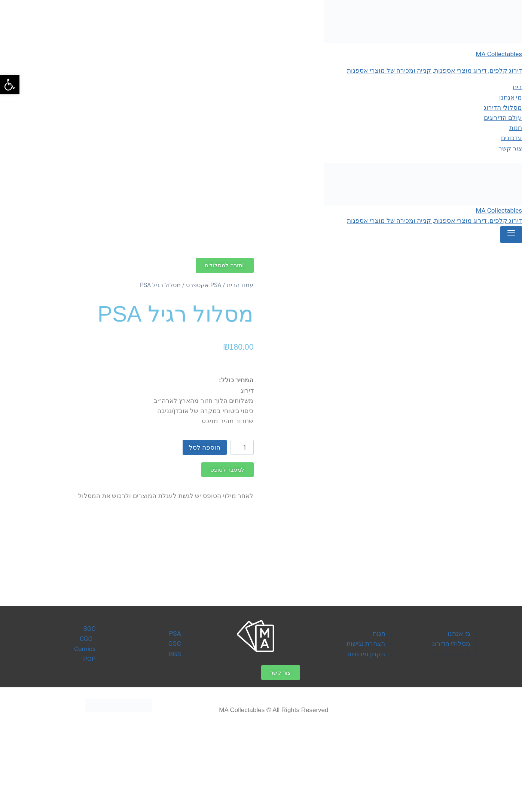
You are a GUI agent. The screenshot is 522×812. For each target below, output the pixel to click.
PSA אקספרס (204, 285)
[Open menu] (511, 235)
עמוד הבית (240, 285)
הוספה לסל (205, 447)
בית (517, 87)
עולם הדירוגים (503, 118)
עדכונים (512, 138)
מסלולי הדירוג (503, 107)
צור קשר (510, 148)
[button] (10, 85)
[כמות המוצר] (242, 447)
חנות (516, 128)
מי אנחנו (511, 97)
